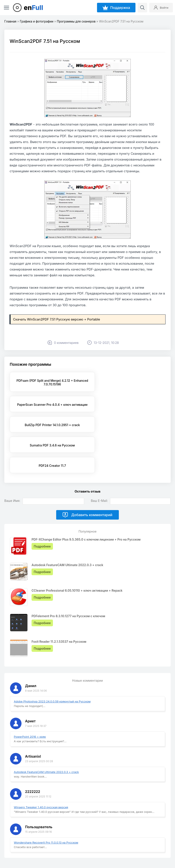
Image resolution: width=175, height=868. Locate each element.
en (33, 8)
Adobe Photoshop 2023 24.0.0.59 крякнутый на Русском (52, 661)
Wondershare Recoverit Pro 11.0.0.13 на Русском (46, 802)
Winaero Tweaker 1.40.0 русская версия (41, 767)
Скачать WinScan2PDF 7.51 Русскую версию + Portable (57, 319)
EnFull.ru (14, 849)
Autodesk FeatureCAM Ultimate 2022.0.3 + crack (46, 731)
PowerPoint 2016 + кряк (30, 696)
